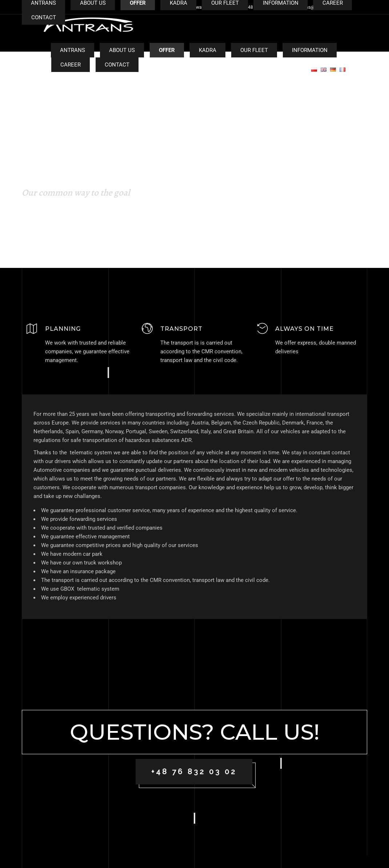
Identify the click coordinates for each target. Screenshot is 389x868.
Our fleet (254, 50)
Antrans (73, 50)
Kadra (208, 50)
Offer (167, 50)
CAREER (71, 65)
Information (310, 50)
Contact (117, 65)
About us (122, 50)
